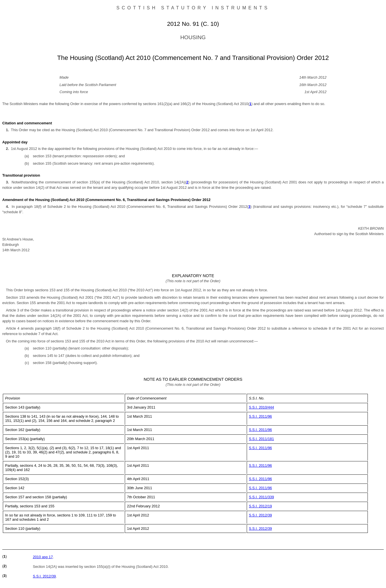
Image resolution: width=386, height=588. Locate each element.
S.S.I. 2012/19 (261, 506)
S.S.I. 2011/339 (262, 497)
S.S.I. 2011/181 (262, 439)
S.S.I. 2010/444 (262, 407)
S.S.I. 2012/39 (261, 515)
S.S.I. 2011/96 (261, 416)
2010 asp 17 (43, 557)
